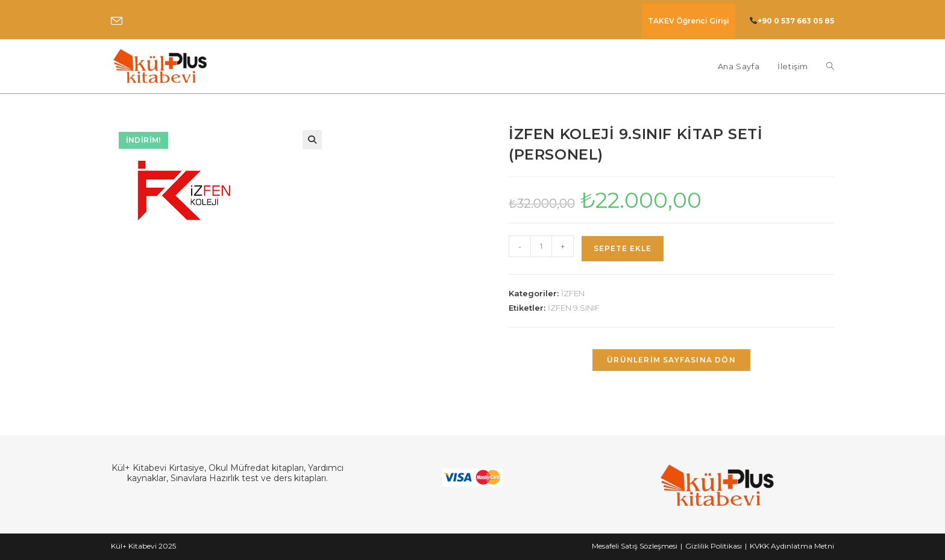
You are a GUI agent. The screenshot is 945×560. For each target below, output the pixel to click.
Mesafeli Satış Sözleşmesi (635, 546)
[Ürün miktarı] (541, 246)
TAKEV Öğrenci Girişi (689, 21)
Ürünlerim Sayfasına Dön (671, 360)
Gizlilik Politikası (714, 546)
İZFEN (573, 293)
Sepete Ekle (623, 248)
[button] (312, 140)
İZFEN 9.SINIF (574, 308)
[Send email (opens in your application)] (117, 22)
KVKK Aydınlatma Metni (792, 546)
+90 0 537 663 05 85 (796, 21)
